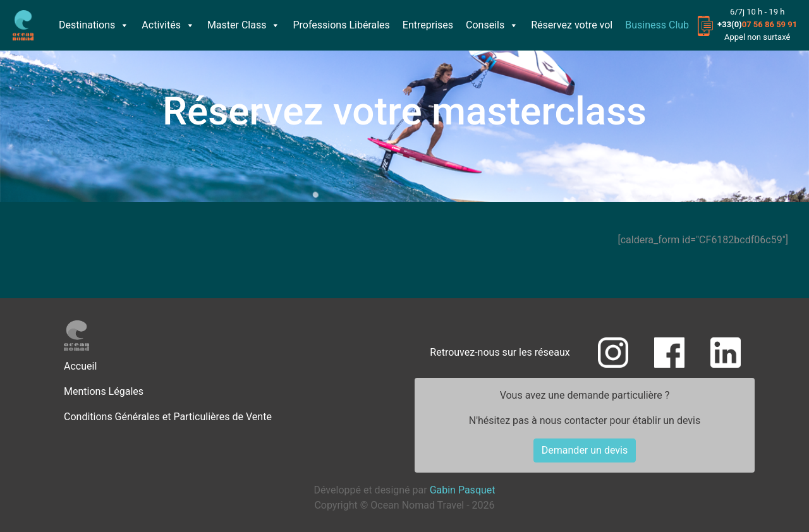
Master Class (244, 25)
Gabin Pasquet (463, 490)
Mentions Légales (104, 391)
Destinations (94, 25)
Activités (168, 25)
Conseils (492, 25)
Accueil (80, 366)
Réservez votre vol (572, 25)
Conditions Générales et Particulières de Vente (168, 417)
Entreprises (428, 25)
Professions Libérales (341, 25)
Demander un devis (585, 450)
